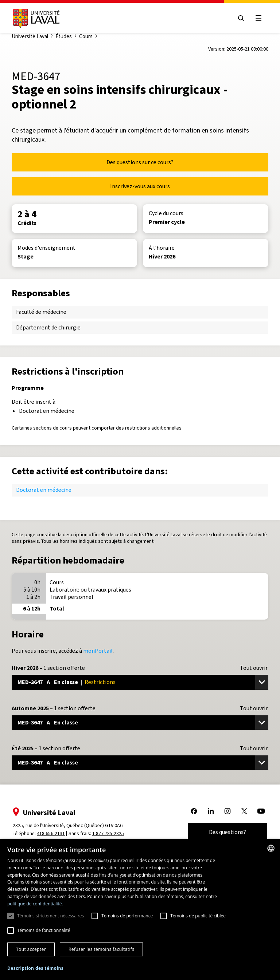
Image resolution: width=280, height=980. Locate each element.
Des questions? (227, 832)
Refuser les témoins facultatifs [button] (101, 949)
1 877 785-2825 (108, 833)
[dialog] (140, 910)
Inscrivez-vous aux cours (140, 186)
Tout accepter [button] (31, 949)
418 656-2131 (51, 833)
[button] (35, 969)
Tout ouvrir (254, 668)
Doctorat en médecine (44, 490)
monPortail (98, 651)
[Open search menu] (241, 18)
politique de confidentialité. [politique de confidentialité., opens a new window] (35, 904)
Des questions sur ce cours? (140, 162)
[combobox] (271, 848)
